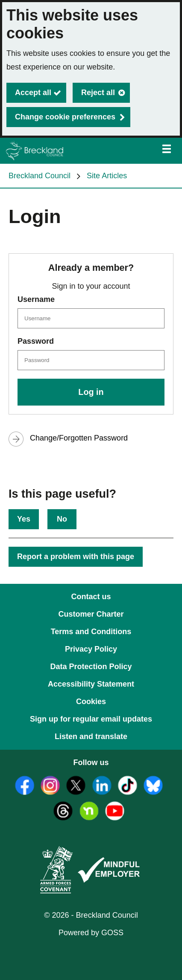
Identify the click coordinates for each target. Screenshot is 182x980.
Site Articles (107, 176)
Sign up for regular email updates (91, 719)
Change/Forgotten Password (79, 438)
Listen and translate (91, 736)
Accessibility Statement (91, 684)
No (62, 519)
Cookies (91, 702)
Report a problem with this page (76, 557)
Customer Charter (91, 614)
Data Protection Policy (91, 667)
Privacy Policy (91, 649)
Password (36, 341)
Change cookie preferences (65, 117)
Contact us (91, 597)
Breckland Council (40, 176)
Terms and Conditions (91, 632)
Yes (24, 519)
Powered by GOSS (91, 933)
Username (36, 299)
